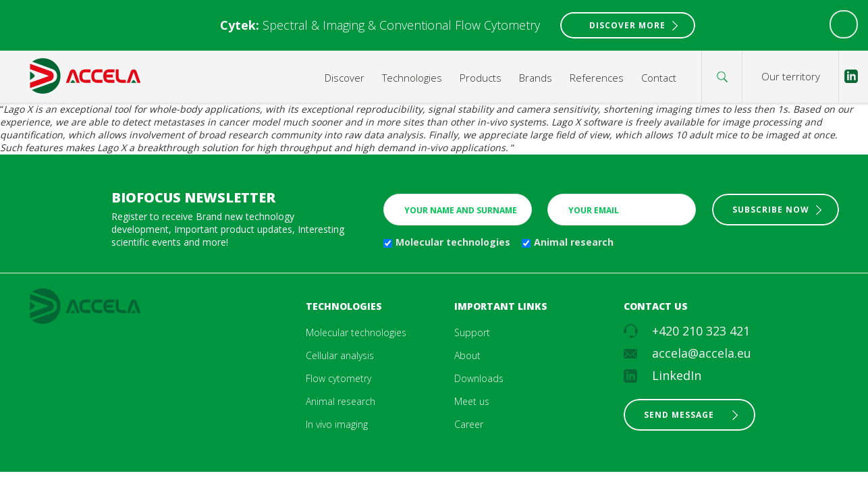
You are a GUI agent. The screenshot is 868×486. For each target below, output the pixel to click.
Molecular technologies (453, 242)
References (597, 78)
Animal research (574, 242)
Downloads (479, 378)
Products (481, 78)
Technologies (412, 78)
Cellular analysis (340, 355)
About (467, 355)
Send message (679, 415)
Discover (345, 78)
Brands (536, 78)
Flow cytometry (338, 378)
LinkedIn (677, 375)
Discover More (627, 25)
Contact (659, 78)
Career (469, 424)
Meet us (472, 401)
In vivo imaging (337, 424)
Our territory (791, 76)
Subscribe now (771, 210)
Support (472, 332)
